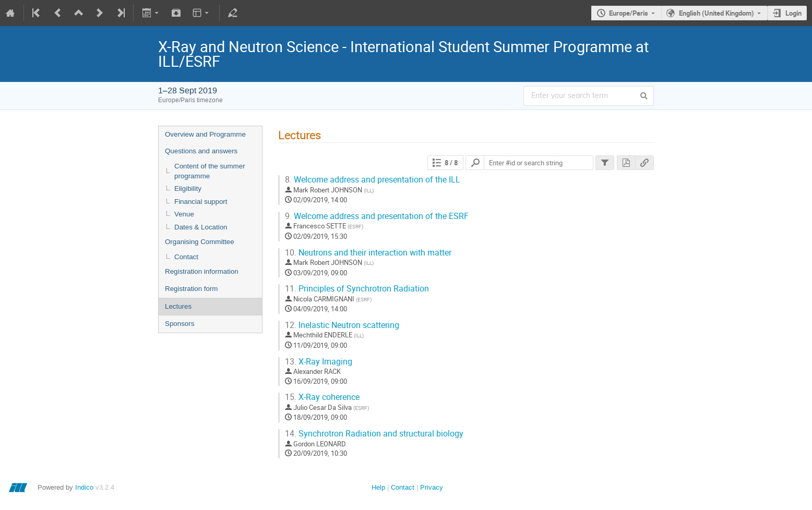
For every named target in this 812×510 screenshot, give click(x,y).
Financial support (201, 202)
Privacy (432, 487)
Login (793, 13)
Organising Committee (200, 242)
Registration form (191, 289)
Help (378, 487)
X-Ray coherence (322, 397)
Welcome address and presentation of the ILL (373, 180)
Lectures (178, 306)
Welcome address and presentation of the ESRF (377, 216)
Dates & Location (201, 227)
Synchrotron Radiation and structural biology (374, 434)
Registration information (202, 271)
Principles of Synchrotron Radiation (357, 289)
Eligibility (188, 189)
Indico (84, 487)
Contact (186, 257)
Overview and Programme (205, 134)
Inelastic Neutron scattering (342, 325)
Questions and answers (201, 151)
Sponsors (180, 324)
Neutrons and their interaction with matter (368, 253)
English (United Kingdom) (717, 13)
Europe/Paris (629, 13)
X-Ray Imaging (319, 362)
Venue (184, 214)
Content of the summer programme (210, 171)
